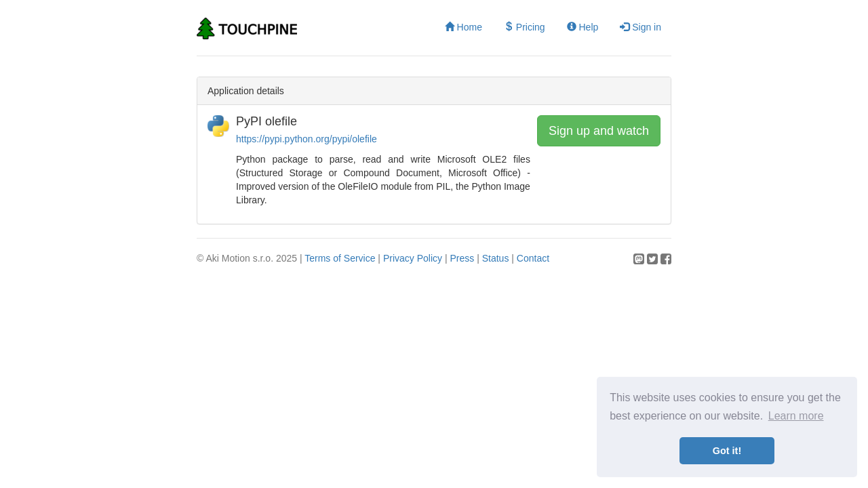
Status (496, 258)
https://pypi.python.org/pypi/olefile (307, 139)
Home (463, 27)
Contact (533, 258)
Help (583, 27)
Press (462, 258)
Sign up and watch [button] (599, 131)
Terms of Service (340, 258)
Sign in (640, 27)
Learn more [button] (796, 416)
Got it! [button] (727, 451)
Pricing (525, 27)
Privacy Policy (413, 258)
